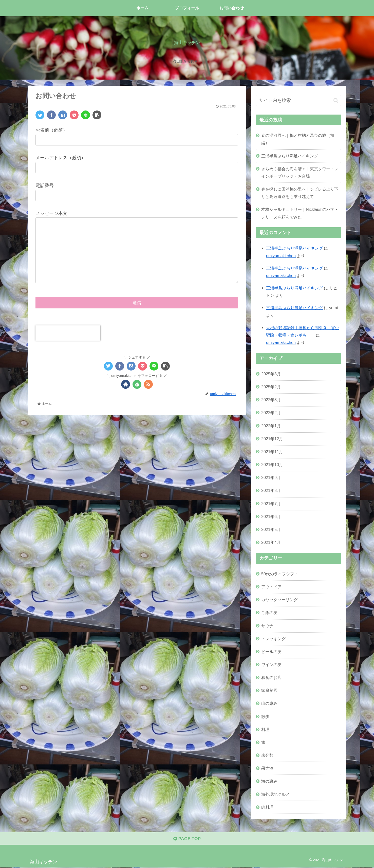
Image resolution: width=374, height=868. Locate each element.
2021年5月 (271, 529)
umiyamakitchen (281, 256)
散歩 (265, 716)
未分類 (267, 755)
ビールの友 (271, 652)
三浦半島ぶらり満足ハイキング (290, 156)
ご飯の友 (269, 613)
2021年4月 (271, 542)
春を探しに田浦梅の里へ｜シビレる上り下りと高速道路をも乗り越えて (300, 193)
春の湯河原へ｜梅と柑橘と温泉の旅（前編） (298, 139)
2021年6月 (271, 516)
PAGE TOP (187, 839)
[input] (298, 100)
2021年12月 (272, 439)
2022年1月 (271, 426)
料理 (265, 729)
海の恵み (269, 781)
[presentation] (68, 334)
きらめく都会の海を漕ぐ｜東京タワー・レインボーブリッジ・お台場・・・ (300, 172)
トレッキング (273, 639)
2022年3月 (271, 400)
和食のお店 (271, 677)
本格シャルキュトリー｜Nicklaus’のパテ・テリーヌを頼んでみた (300, 213)
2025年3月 (271, 374)
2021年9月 (271, 477)
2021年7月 (271, 504)
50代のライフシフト (280, 574)
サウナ (267, 626)
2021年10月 (272, 465)
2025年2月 (271, 387)
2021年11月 (272, 452)
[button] (336, 100)
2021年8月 (271, 490)
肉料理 (267, 807)
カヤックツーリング (279, 600)
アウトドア (271, 587)
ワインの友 (271, 664)
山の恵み (269, 703)
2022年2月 (271, 413)
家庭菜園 (269, 690)
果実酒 (267, 768)
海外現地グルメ (275, 794)
